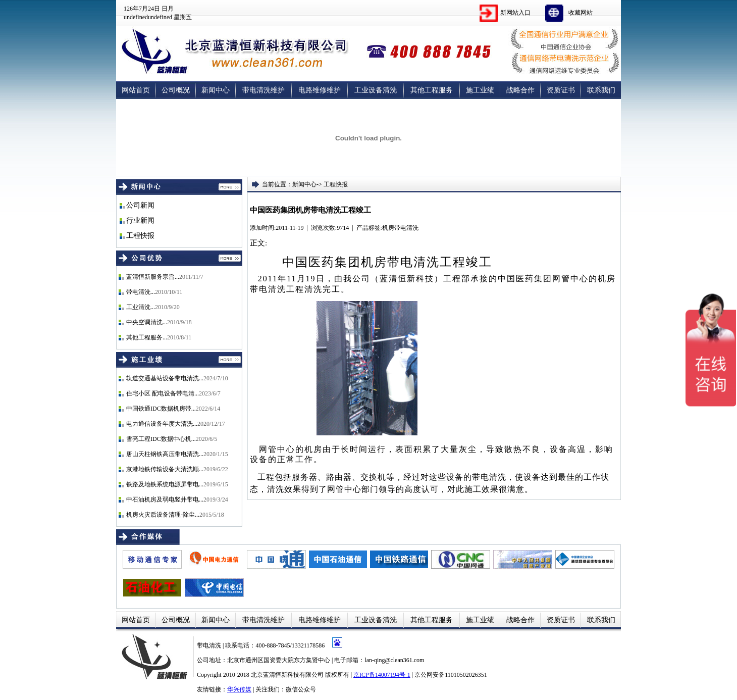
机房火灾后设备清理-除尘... (163, 515)
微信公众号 (301, 689)
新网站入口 (515, 13)
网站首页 (136, 90)
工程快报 (140, 236)
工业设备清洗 (376, 90)
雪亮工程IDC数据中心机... (161, 439)
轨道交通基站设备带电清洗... (165, 378)
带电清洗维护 (264, 90)
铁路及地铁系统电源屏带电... (165, 484)
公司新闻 (140, 205)
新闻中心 (216, 90)
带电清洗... (141, 292)
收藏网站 (581, 13)
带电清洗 (210, 645)
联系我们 (601, 90)
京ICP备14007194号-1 (382, 675)
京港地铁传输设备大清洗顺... (165, 469)
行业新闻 (140, 220)
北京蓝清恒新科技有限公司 (287, 675)
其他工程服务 (432, 90)
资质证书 (561, 90)
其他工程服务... (147, 337)
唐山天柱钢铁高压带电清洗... (165, 454)
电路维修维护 (320, 90)
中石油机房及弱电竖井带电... (165, 499)
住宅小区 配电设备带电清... (163, 393)
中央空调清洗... (147, 322)
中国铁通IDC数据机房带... (161, 409)
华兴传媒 (239, 689)
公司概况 (176, 90)
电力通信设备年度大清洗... (162, 424)
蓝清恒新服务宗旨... (153, 277)
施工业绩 (480, 90)
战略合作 (520, 90)
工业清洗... (141, 307)
